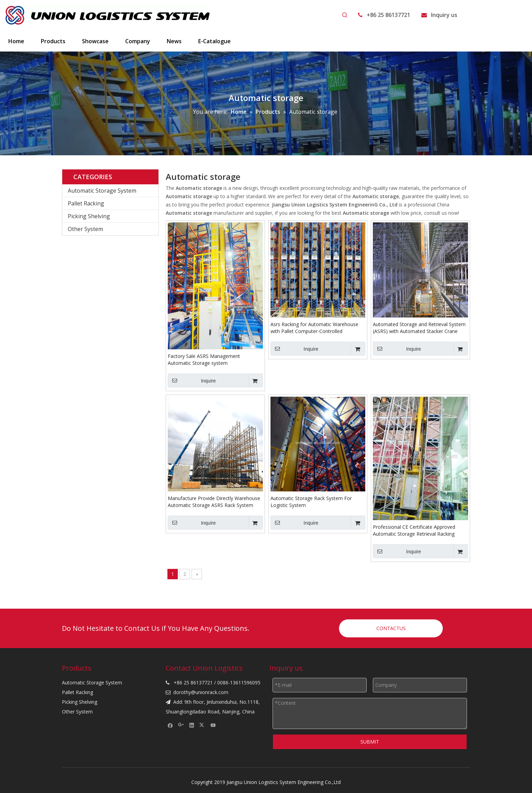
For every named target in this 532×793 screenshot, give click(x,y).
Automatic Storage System (102, 191)
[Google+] (181, 725)
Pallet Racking (86, 203)
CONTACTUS (391, 628)
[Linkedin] (192, 725)
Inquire (192, 380)
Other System (85, 229)
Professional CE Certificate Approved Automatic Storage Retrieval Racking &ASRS (414, 531)
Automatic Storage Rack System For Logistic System (311, 502)
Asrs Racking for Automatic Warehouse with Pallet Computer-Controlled (314, 328)
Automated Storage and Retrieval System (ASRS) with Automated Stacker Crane (419, 328)
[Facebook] (170, 725)
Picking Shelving (89, 216)
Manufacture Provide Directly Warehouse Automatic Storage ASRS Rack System (214, 502)
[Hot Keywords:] (345, 15)
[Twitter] (203, 725)
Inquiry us (444, 15)
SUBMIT (370, 742)
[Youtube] (213, 725)
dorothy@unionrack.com (201, 692)
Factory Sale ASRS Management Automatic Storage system (204, 359)
